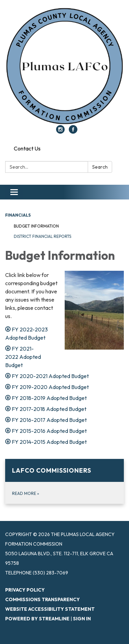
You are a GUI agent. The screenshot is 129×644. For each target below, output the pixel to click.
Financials (18, 215)
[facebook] (73, 132)
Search (100, 167)
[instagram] (60, 132)
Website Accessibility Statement (50, 609)
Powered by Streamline (37, 619)
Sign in (82, 619)
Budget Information (36, 226)
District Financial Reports (42, 236)
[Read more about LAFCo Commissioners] (64, 481)
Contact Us (27, 148)
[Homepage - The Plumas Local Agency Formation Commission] (64, 66)
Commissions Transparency (42, 599)
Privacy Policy (25, 590)
